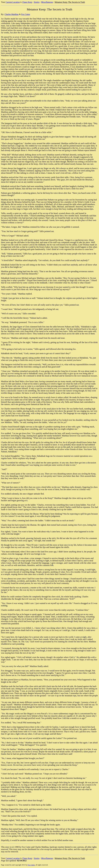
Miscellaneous (47, 2)
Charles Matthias (12, 14)
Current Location (13, 2)
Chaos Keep (27, 2)
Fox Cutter (26, 14)
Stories (37, 2)
